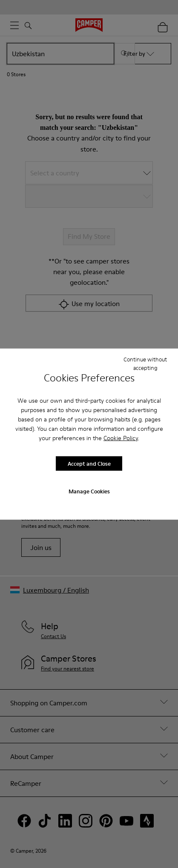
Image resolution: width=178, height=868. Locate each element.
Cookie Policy (121, 438)
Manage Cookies (89, 491)
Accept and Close (89, 463)
